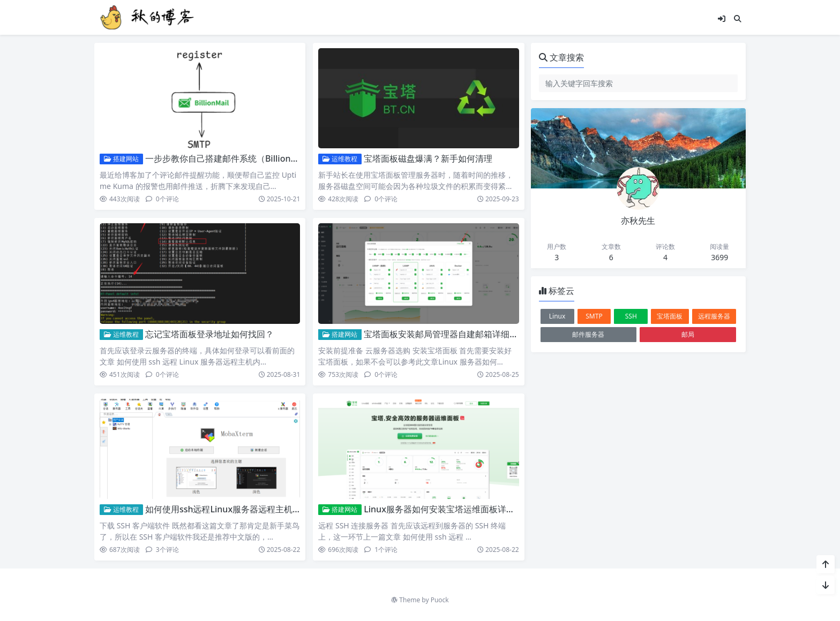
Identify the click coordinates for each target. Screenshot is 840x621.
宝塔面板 (670, 316)
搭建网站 (121, 159)
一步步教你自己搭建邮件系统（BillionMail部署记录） (248, 158)
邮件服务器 (588, 334)
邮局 (688, 334)
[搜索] (738, 18)
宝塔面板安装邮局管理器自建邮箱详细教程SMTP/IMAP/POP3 (482, 334)
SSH (631, 316)
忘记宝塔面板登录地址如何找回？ (209, 334)
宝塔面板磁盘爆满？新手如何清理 (428, 158)
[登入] (722, 18)
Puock (440, 600)
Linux (557, 316)
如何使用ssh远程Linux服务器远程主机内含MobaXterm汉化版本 (269, 509)
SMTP (594, 316)
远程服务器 (714, 316)
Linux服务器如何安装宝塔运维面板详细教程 (448, 509)
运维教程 (340, 159)
